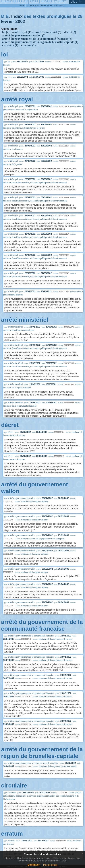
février (7, 21)
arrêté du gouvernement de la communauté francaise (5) (37, 39)
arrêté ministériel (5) (48, 32)
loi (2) (6, 32)
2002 (20, 21)
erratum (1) (28, 45)
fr (73, 1)
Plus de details (50, 865)
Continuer (34, 865)
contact (60, 6)
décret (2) (70, 32)
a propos (33, 6)
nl (80, 1)
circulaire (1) (10, 45)
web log (47, 6)
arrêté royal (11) (23, 32)
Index (17, 16)
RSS (22, 6)
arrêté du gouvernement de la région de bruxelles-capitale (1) (40, 42)
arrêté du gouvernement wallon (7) (24, 35)
